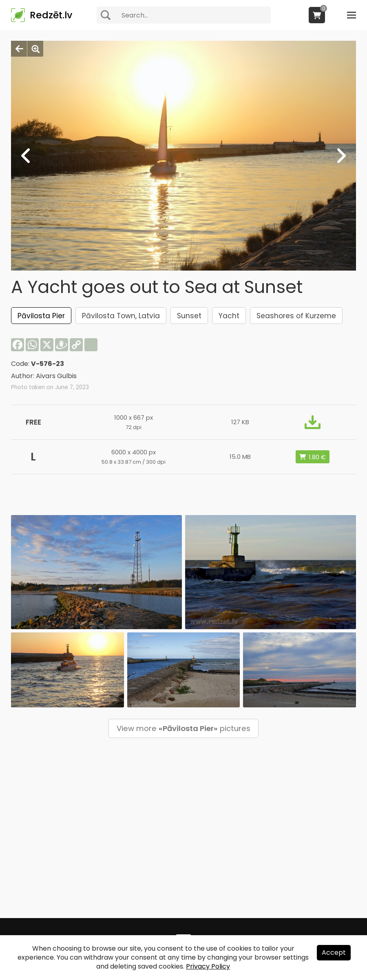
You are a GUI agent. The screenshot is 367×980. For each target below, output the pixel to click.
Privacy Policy (208, 966)
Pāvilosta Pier (41, 316)
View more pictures (183, 728)
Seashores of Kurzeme (296, 316)
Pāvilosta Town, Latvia (121, 316)
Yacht (229, 316)
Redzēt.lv (51, 15)
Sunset (189, 316)
